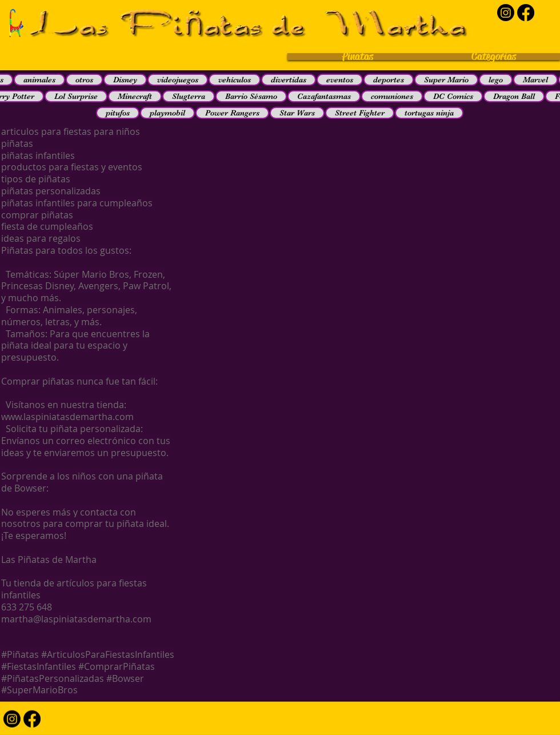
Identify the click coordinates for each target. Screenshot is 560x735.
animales (39, 79)
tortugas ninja (429, 113)
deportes (389, 79)
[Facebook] (526, 13)
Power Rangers (232, 113)
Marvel (535, 79)
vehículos (235, 79)
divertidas (289, 79)
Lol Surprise (76, 96)
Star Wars (297, 113)
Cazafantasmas (324, 96)
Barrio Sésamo (251, 96)
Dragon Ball (514, 96)
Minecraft (135, 96)
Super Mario (446, 79)
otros (84, 79)
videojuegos (178, 79)
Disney (125, 79)
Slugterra (189, 96)
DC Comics (453, 96)
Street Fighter (360, 113)
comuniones (392, 96)
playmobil (167, 113)
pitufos (118, 113)
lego (496, 79)
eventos (340, 79)
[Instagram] (506, 13)
